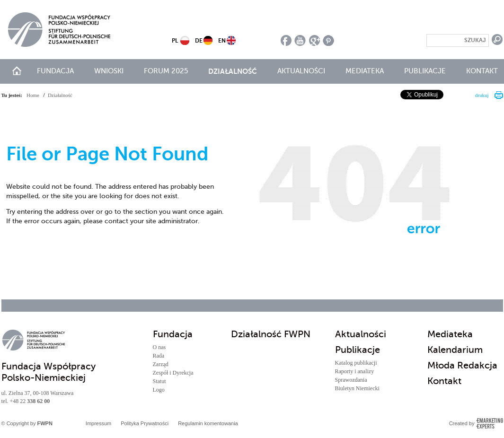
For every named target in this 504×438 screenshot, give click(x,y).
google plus (314, 40)
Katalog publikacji (356, 363)
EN (222, 41)
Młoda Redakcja (462, 365)
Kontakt (482, 71)
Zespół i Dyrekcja (173, 373)
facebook (286, 40)
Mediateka (365, 71)
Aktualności (301, 71)
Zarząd (161, 364)
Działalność (233, 71)
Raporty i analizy (355, 371)
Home (33, 95)
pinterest (329, 40)
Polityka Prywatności (145, 423)
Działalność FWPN (271, 334)
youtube (300, 40)
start (17, 71)
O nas (159, 347)
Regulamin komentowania (208, 423)
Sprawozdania (351, 380)
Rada (159, 356)
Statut (159, 381)
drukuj (482, 95)
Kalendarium (455, 350)
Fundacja (55, 71)
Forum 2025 (166, 71)
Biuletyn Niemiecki (357, 388)
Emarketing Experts (490, 423)
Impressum (98, 423)
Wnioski (109, 71)
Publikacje (425, 71)
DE (199, 41)
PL (175, 41)
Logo (159, 390)
